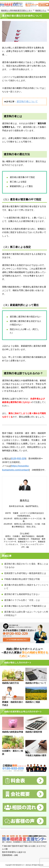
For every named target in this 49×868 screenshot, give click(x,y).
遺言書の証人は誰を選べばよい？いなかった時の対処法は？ (26, 614)
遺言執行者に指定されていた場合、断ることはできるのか (26, 566)
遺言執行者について (27, 102)
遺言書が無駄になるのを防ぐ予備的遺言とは (25, 606)
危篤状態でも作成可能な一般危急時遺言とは (25, 573)
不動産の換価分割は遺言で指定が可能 (22, 579)
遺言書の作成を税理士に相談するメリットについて (26, 587)
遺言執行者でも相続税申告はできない (22, 594)
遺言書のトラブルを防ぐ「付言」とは (22, 600)
